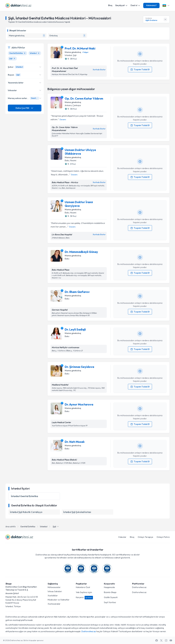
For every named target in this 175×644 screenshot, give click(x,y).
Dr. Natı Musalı (75, 442)
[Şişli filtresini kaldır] (14, 59)
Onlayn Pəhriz (163, 537)
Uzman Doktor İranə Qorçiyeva (79, 204)
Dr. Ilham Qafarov (77, 292)
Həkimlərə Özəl (83, 587)
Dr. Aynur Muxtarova (79, 404)
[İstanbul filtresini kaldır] (39, 53)
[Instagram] (166, 640)
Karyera (84, 597)
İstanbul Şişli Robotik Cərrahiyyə (26, 512)
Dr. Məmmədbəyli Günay (81, 252)
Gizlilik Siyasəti (111, 597)
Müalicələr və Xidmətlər (59, 600)
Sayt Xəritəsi (110, 602)
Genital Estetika (28, 527)
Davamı (63, 119)
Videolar (122, 537)
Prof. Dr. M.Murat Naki (80, 48)
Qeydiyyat (121, 5)
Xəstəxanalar (54, 604)
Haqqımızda (109, 587)
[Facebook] (157, 640)
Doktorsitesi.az (139, 587)
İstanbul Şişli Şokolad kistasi (77, 512)
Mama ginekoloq (73, 52)
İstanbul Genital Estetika (24, 496)
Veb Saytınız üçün (84, 592)
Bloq (110, 5)
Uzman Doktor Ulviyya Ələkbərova (80, 152)
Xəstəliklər (53, 596)
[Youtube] (171, 640)
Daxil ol (135, 5)
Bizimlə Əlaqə (110, 592)
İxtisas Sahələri (55, 591)
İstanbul (44, 527)
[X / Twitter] (161, 640)
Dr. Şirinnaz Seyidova (79, 367)
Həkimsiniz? (151, 5)
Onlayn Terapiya (145, 537)
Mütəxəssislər (54, 587)
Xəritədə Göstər (99, 70)
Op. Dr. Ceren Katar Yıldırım (84, 98)
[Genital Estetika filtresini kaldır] (25, 53)
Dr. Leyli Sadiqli (75, 329)
